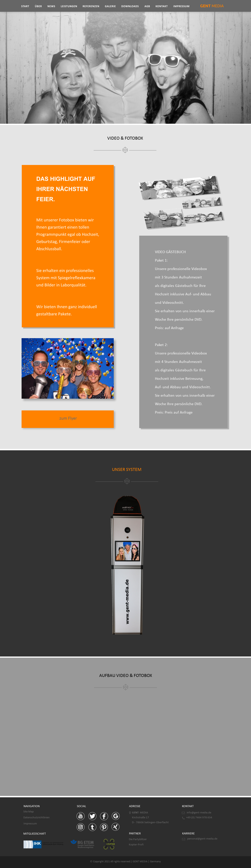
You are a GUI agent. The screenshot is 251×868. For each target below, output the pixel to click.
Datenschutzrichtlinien (36, 818)
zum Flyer (68, 419)
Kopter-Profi (136, 845)
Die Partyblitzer (138, 839)
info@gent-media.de (199, 813)
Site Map (29, 812)
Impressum (30, 824)
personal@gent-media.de (202, 839)
